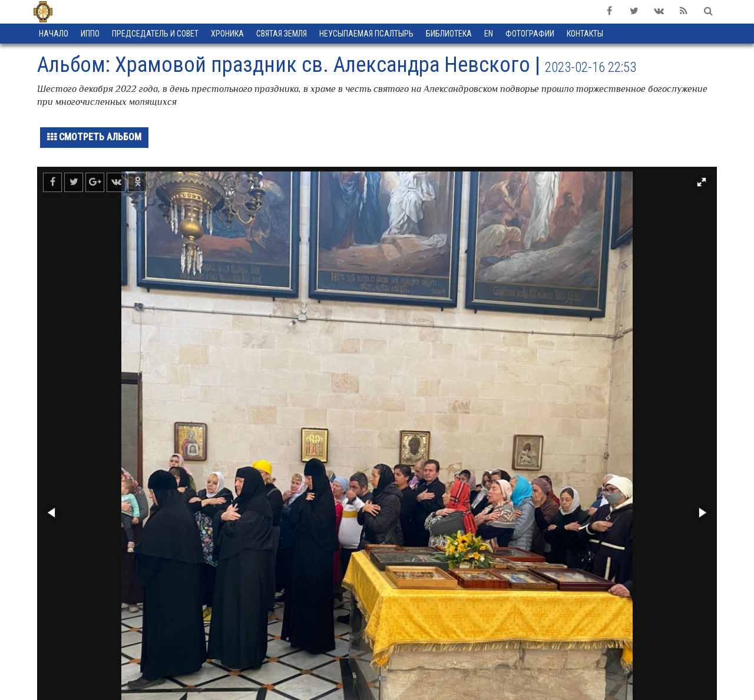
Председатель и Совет (155, 34)
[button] (702, 182)
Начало (54, 34)
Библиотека (449, 34)
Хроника (227, 34)
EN (489, 34)
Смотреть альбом (94, 137)
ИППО (90, 34)
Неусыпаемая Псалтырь (366, 34)
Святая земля (282, 34)
